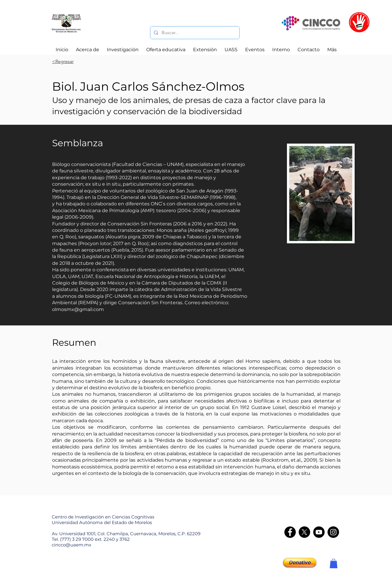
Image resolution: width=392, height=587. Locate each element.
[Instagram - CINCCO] (333, 532)
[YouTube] (319, 532)
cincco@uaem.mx (72, 545)
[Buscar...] (194, 33)
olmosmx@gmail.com (78, 309)
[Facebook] (290, 532)
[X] (304, 532)
